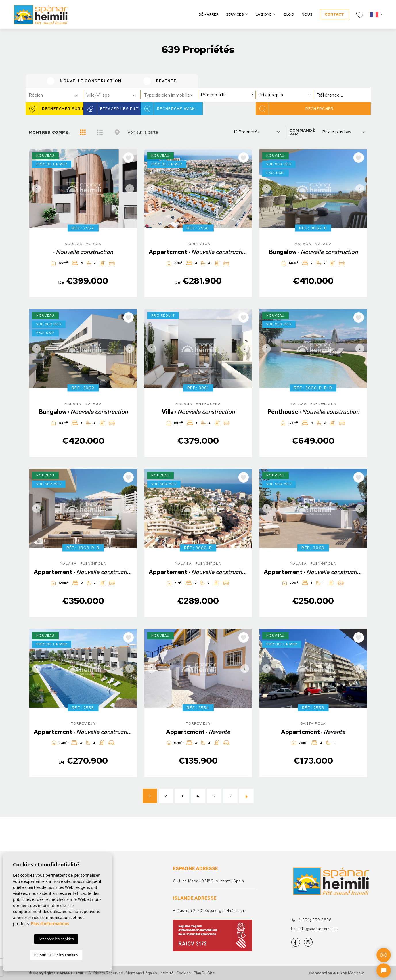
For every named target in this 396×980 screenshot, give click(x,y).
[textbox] (57, 95)
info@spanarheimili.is (314, 929)
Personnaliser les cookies (56, 955)
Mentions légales (141, 973)
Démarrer (209, 14)
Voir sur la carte (143, 132)
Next (131, 189)
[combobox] (54, 95)
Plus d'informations (50, 923)
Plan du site (204, 973)
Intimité (167, 973)
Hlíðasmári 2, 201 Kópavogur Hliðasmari (209, 911)
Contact (334, 14)
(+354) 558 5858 (312, 920)
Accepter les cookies (56, 939)
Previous (35, 189)
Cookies (183, 973)
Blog (289, 14)
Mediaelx (356, 973)
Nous (307, 14)
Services (235, 14)
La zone (264, 14)
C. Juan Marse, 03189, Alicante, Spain (208, 881)
